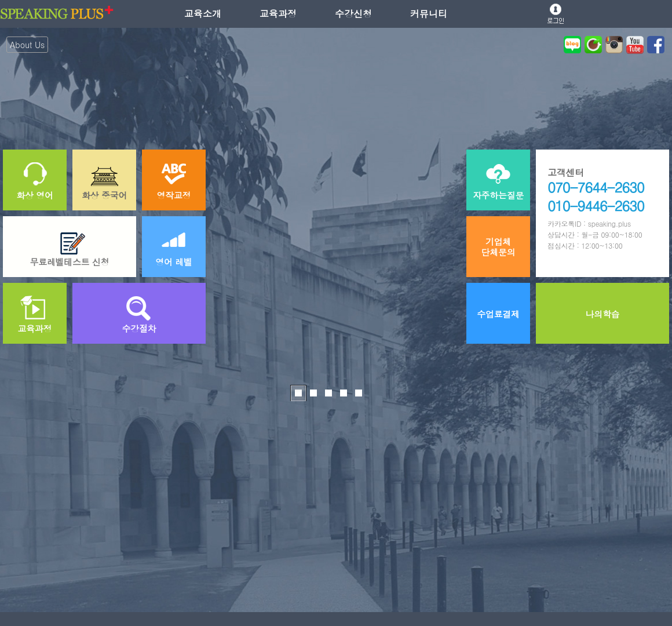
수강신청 (353, 14)
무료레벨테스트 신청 (69, 262)
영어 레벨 (174, 262)
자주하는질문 (498, 195)
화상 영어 (35, 195)
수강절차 (139, 328)
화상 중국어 (104, 195)
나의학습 (603, 314)
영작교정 (174, 195)
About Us (27, 45)
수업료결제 (498, 314)
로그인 (556, 13)
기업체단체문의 (498, 247)
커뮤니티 (429, 14)
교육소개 (203, 14)
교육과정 (278, 14)
